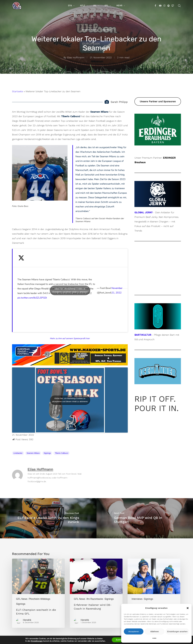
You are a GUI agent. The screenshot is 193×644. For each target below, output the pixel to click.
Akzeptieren (134, 631)
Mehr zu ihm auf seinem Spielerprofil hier (70, 338)
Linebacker (18, 453)
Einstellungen (35, 641)
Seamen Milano (90, 30)
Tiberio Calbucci (62, 453)
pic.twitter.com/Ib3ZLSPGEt (32, 298)
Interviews (137, 599)
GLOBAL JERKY (143, 212)
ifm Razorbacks (95, 599)
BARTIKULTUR (143, 335)
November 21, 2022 (117, 290)
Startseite (17, 91)
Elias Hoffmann (76, 57)
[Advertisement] (158, 268)
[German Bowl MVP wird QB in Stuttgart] (145, 518)
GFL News (22, 599)
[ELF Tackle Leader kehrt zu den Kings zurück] (48, 518)
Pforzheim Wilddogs (39, 599)
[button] (188, 608)
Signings (107, 30)
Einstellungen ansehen (177, 631)
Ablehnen (154, 631)
